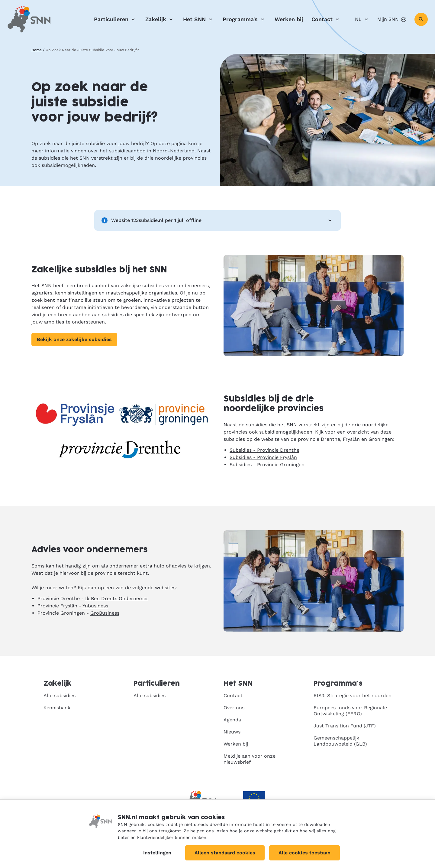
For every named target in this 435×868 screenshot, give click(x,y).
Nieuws (232, 732)
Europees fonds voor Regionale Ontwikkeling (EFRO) (350, 711)
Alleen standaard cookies (225, 853)
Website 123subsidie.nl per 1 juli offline (217, 220)
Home (37, 50)
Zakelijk (160, 19)
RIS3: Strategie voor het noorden (353, 696)
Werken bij (289, 19)
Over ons (234, 708)
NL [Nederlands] (362, 19)
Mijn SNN (392, 19)
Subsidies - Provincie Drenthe (264, 450)
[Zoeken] (421, 19)
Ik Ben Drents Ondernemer (117, 598)
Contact (326, 19)
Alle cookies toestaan (304, 853)
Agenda (232, 720)
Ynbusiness (95, 606)
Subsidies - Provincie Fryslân (263, 457)
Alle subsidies (60, 696)
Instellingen (157, 853)
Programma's (244, 19)
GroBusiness (105, 613)
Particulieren (115, 19)
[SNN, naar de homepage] (29, 19)
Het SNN (199, 19)
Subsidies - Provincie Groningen (267, 465)
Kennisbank (57, 708)
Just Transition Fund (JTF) (345, 726)
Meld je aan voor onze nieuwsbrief (250, 759)
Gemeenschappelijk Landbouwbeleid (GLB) (340, 741)
